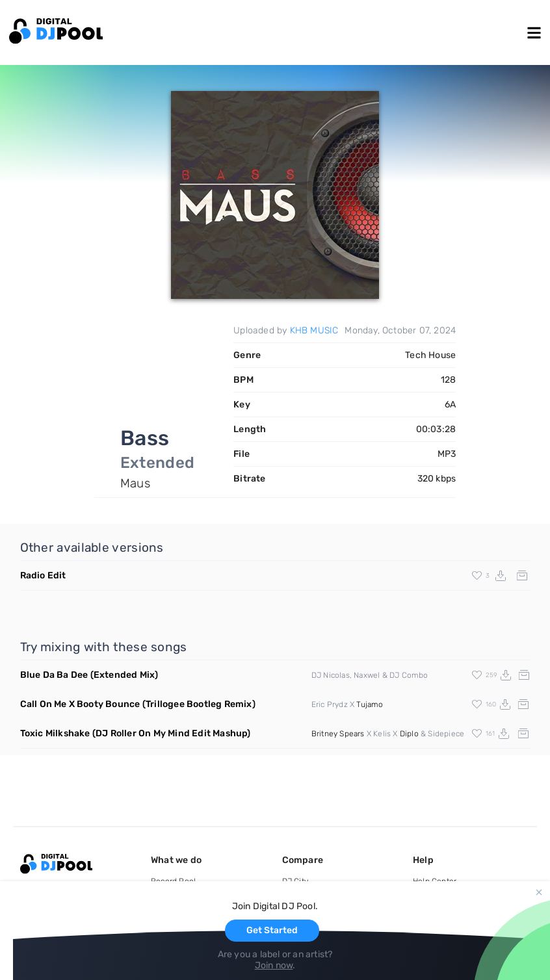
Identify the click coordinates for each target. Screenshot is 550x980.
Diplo (409, 734)
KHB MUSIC (314, 330)
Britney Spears (338, 734)
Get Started (272, 930)
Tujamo (370, 704)
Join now (274, 965)
